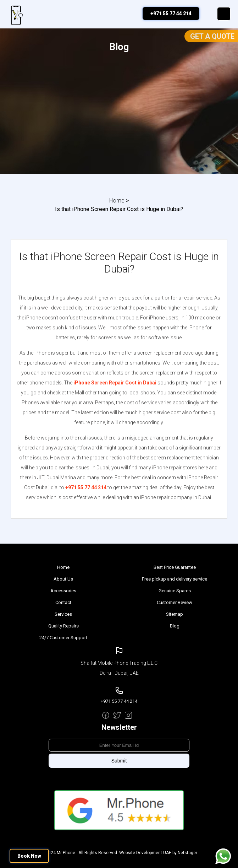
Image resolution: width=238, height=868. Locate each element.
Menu (224, 14)
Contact (63, 602)
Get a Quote (212, 36)
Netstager (187, 853)
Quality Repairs (63, 626)
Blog (175, 626)
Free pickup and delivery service (175, 579)
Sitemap (175, 614)
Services (63, 614)
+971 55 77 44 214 (171, 14)
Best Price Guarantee (175, 567)
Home (117, 201)
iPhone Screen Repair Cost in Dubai (115, 383)
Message (223, 856)
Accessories (63, 591)
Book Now (29, 856)
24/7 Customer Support (63, 638)
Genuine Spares (175, 591)
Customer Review (175, 602)
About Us (63, 579)
